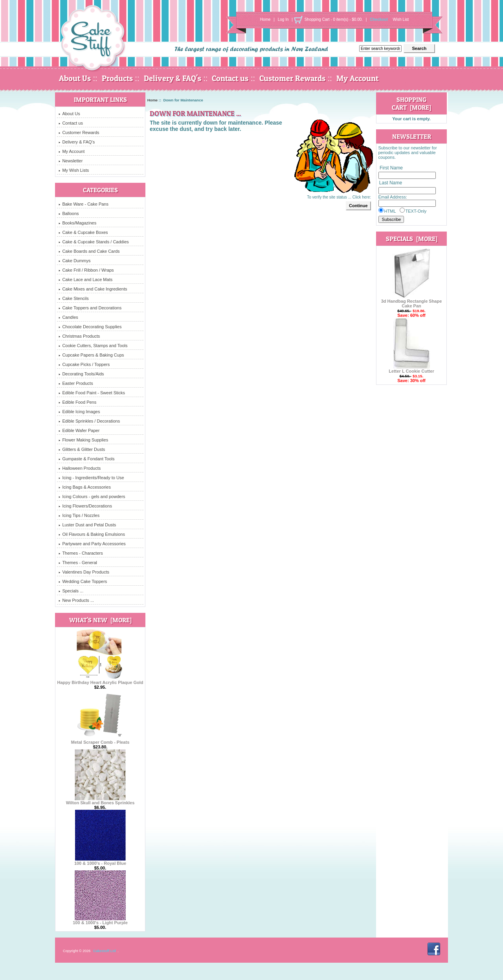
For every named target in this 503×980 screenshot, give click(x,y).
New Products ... (76, 600)
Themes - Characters (81, 553)
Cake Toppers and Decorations (90, 308)
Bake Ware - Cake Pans (84, 204)
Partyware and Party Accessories (92, 544)
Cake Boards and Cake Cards (89, 251)
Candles (68, 317)
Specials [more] (412, 239)
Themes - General (78, 563)
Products (117, 78)
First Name (391, 168)
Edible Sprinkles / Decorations (89, 421)
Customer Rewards (292, 78)
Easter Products (76, 383)
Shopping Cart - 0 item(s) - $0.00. (334, 19)
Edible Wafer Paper (79, 430)
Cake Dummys (74, 261)
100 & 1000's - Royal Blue (100, 861)
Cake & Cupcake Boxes (83, 232)
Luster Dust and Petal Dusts (87, 525)
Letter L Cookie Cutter (411, 369)
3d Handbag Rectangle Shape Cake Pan (412, 302)
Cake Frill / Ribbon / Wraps (86, 270)
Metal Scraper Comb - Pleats (100, 740)
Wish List (401, 19)
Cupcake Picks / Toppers (84, 364)
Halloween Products (80, 468)
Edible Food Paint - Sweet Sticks (92, 393)
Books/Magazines (77, 223)
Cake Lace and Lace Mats (85, 279)
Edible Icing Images (79, 412)
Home (265, 19)
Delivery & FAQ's (173, 78)
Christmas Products (79, 336)
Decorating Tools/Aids (81, 374)
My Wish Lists (74, 170)
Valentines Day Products (84, 572)
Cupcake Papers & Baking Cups (91, 355)
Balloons (69, 213)
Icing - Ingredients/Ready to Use (91, 478)
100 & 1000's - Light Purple (100, 921)
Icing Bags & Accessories (85, 487)
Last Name (391, 183)
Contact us (230, 78)
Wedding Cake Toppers (83, 581)
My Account (357, 78)
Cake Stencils (73, 298)
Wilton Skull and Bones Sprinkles (100, 801)
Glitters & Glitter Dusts (82, 449)
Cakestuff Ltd (105, 951)
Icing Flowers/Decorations (85, 506)
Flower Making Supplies (83, 440)
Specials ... (71, 591)
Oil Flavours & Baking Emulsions (92, 534)
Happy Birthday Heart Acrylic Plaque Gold (100, 680)
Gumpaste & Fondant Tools (86, 459)
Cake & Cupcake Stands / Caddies (94, 242)
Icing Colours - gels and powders (92, 496)
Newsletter (71, 161)
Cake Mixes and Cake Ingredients (93, 289)
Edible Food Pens (77, 402)
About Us (75, 78)
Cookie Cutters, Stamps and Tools (93, 346)
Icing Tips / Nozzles (79, 515)
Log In (283, 19)
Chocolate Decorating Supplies (90, 327)
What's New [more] (100, 620)
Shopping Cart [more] (411, 103)
